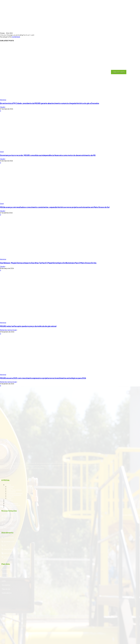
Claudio (2, 107)
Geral (2, 152)
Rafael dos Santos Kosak (8, 330)
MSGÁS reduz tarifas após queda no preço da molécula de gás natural (28, 326)
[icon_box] (70, 490)
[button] (107, 72)
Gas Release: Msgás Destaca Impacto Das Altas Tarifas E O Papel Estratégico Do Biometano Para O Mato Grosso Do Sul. (48, 263)
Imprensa (3, 259)
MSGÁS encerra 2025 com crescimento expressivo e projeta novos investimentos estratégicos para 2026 (43, 378)
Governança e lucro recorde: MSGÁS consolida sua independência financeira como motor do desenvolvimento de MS (48, 155)
